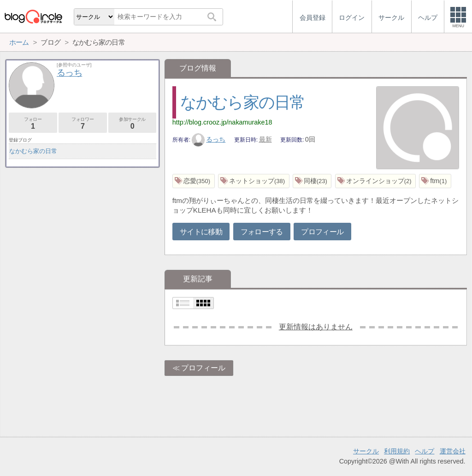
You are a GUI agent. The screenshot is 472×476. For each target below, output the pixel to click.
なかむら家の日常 (243, 102)
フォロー (33, 123)
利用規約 (397, 451)
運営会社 (453, 451)
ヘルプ (425, 451)
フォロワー (83, 123)
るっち (209, 139)
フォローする (262, 232)
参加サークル (133, 123)
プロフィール (322, 232)
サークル (366, 451)
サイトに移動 (201, 232)
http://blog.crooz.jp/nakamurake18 (222, 122)
